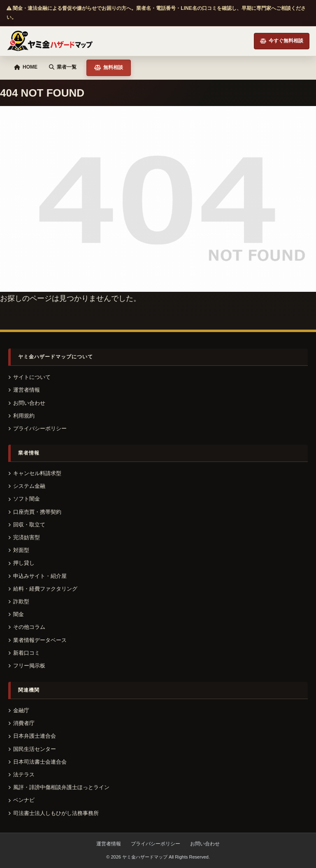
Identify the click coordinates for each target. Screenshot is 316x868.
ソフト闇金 (24, 499)
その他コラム (27, 627)
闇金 (16, 614)
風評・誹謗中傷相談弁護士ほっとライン (59, 787)
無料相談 (109, 67)
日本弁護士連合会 (32, 736)
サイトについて (29, 377)
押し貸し (21, 563)
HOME (26, 67)
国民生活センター (32, 749)
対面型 (19, 550)
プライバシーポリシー (37, 428)
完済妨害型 (24, 537)
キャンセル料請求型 (35, 473)
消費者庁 (21, 723)
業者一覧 (63, 67)
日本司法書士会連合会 (37, 762)
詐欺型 (19, 601)
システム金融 (27, 486)
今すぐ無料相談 (282, 41)
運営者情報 (24, 390)
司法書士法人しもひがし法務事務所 (53, 813)
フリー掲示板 (27, 666)
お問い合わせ (27, 403)
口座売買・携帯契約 (35, 512)
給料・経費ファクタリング (43, 589)
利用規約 (21, 416)
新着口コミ (24, 653)
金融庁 (19, 710)
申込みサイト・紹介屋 (37, 576)
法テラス (21, 775)
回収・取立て (27, 525)
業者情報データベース (37, 640)
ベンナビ (21, 800)
